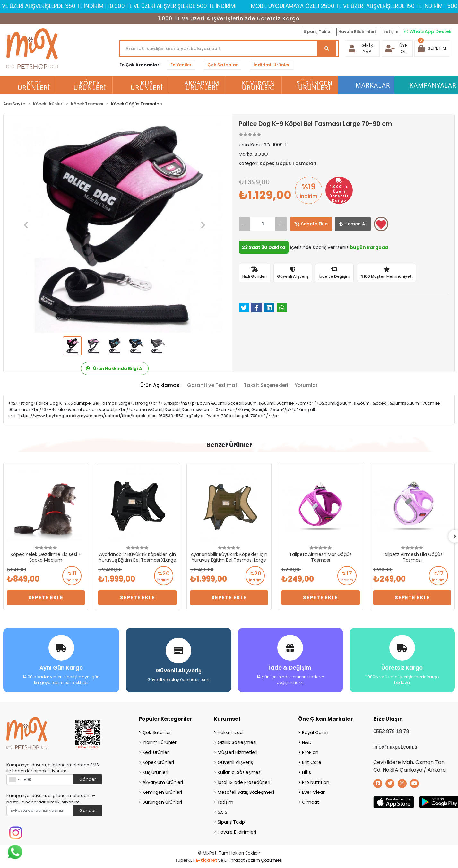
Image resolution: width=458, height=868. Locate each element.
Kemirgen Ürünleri (162, 792)
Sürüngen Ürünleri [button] (315, 85)
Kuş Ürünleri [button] (147, 85)
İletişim (391, 32)
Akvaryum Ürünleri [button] (202, 85)
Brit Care (312, 762)
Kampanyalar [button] (433, 85)
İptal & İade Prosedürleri (244, 782)
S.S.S (222, 812)
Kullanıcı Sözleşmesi (240, 772)
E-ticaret (207, 860)
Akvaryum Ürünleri (163, 782)
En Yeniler (181, 65)
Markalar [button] (373, 85)
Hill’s (307, 772)
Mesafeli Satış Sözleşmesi (246, 792)
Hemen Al (353, 224)
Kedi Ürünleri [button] (34, 85)
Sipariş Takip (317, 32)
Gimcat (311, 802)
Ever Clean (314, 792)
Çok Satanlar (223, 65)
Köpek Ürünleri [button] (90, 85)
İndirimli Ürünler (272, 65)
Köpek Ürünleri (158, 762)
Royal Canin (315, 732)
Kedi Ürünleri (156, 752)
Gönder (88, 779)
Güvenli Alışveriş (235, 762)
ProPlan (310, 752)
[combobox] (14, 780)
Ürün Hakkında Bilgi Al (115, 368)
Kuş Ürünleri (155, 772)
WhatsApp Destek (428, 31)
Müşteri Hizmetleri (238, 752)
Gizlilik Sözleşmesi (237, 742)
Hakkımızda (230, 732)
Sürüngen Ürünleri (162, 802)
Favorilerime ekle (381, 224)
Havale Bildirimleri (357, 32)
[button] (432, 48)
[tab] (160, 386)
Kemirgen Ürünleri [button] (258, 85)
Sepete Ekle (311, 224)
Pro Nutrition (316, 782)
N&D (307, 742)
